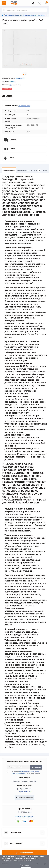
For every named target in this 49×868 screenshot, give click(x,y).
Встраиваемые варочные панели (34, 15)
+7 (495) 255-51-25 (26, 789)
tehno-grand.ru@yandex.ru (24, 817)
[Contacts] (39, 3)
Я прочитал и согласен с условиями (25, 772)
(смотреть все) (24, 106)
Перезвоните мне (24, 792)
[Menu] (4, 3)
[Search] (4, 10)
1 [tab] (24, 74)
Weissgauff (20, 78)
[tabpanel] (24, 49)
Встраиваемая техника (13, 15)
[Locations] (33, 3)
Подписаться (36, 767)
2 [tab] (26, 74)
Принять (26, 866)
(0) (11, 85)
